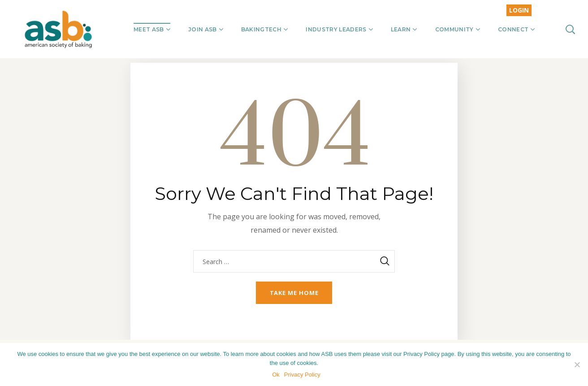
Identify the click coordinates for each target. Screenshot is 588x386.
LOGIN (519, 10)
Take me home (294, 293)
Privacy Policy (302, 375)
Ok (276, 375)
